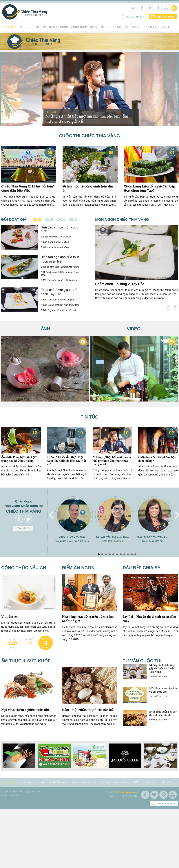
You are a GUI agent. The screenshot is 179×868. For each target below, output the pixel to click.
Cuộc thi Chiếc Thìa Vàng (89, 136)
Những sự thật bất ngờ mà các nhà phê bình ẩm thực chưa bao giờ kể (112, 461)
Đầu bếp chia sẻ (141, 568)
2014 (61, 220)
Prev (51, 515)
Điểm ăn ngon (59, 27)
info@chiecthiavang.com (125, 792)
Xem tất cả (23, 528)
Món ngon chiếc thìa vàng (122, 220)
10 (132, 554)
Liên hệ (165, 27)
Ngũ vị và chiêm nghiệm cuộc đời (25, 710)
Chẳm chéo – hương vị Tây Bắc (120, 284)
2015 (49, 220)
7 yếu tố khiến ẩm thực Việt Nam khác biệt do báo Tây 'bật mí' (66, 461)
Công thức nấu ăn (84, 27)
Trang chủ (9, 27)
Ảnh (45, 329)
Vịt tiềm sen (10, 617)
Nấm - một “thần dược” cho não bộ (88, 710)
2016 (37, 220)
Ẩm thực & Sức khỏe (115, 27)
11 (135, 554)
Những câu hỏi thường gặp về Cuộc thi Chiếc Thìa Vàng (162, 669)
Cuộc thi (26, 27)
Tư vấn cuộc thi (142, 661)
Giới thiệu (150, 27)
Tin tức (41, 27)
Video (136, 27)
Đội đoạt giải (14, 220)
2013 (73, 220)
